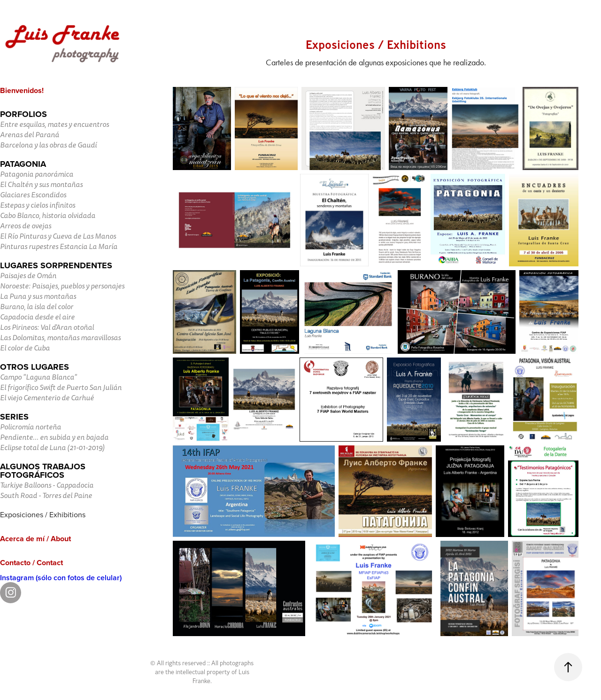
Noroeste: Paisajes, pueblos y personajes (62, 286)
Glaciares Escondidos (33, 195)
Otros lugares (35, 367)
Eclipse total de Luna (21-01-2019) (52, 448)
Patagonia (23, 164)
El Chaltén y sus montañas (41, 185)
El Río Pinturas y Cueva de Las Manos (58, 236)
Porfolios (23, 114)
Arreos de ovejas (26, 226)
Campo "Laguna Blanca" (39, 377)
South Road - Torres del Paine (46, 496)
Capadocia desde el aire (37, 317)
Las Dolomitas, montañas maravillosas (60, 338)
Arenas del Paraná (30, 135)
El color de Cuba (25, 348)
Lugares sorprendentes (56, 265)
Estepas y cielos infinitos (38, 205)
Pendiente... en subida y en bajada (54, 437)
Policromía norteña (31, 427)
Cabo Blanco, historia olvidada (48, 216)
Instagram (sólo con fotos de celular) (61, 578)
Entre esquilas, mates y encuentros (54, 124)
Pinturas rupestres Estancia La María (59, 247)
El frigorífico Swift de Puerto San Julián (61, 388)
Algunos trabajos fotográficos (43, 471)
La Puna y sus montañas (38, 296)
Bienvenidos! (22, 90)
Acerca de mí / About (35, 539)
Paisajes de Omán (28, 276)
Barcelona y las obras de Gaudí (48, 145)
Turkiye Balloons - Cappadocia (47, 485)
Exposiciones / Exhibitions (43, 514)
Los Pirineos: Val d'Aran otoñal (47, 327)
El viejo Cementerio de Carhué (47, 398)
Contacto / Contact (31, 563)
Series (14, 417)
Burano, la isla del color (37, 307)
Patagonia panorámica (37, 174)
